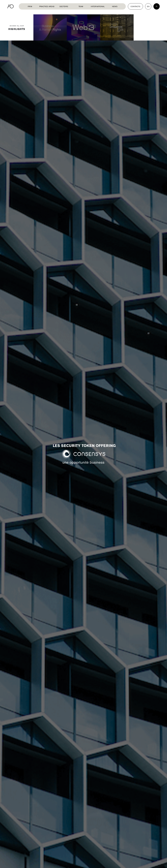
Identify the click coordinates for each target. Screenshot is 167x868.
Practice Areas (47, 6)
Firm (30, 6)
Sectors (64, 6)
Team (81, 6)
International (98, 6)
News (115, 6)
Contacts (135, 6)
